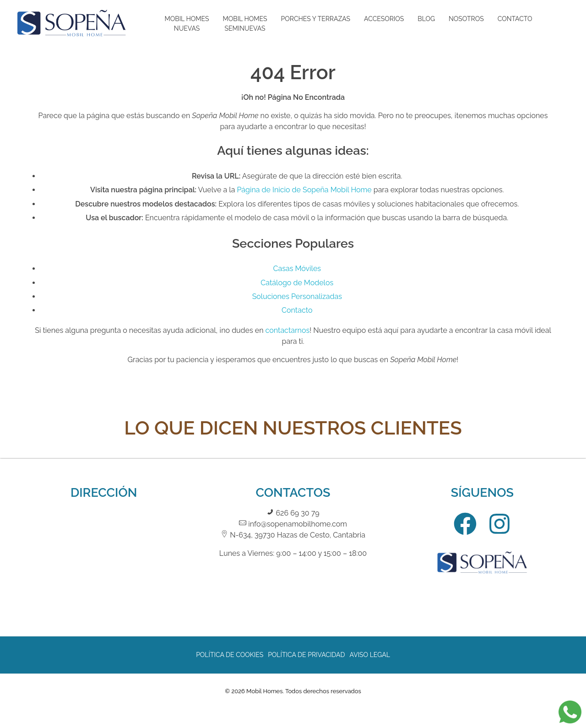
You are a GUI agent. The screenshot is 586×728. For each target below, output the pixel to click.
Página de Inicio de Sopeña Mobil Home (304, 190)
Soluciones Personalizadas (297, 296)
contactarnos (288, 330)
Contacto (297, 310)
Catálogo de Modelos (297, 283)
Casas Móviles (297, 269)
